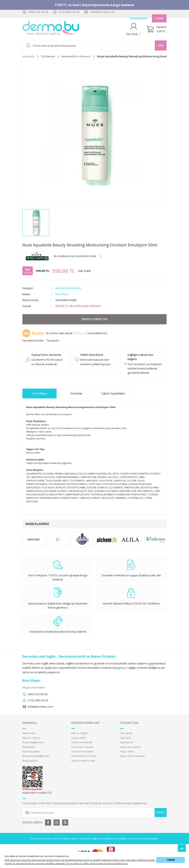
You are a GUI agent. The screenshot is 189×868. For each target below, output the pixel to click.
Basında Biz (29, 747)
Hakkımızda (29, 733)
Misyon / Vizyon (31, 738)
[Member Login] (134, 29)
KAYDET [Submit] (161, 812)
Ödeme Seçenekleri (82, 751)
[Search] (94, 45)
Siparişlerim (127, 742)
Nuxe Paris (62, 294)
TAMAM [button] (170, 860)
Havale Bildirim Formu (84, 756)
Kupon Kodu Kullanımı (132, 756)
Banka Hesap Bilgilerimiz (36, 756)
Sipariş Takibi (79, 738)
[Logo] (51, 29)
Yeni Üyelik (126, 733)
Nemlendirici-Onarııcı (68, 288)
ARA (161, 45)
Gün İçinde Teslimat (82, 747)
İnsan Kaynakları (31, 751)
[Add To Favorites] (33, 341)
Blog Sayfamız (30, 761)
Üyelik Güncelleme (131, 747)
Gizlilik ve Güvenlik (82, 742)
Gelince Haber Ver (95, 319)
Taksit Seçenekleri (113, 393)
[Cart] (156, 29)
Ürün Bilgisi (40, 393)
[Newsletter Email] (94, 813)
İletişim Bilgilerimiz (33, 742)
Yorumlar (76, 393)
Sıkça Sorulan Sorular (83, 761)
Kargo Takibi (127, 751)
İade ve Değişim (80, 733)
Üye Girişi (125, 738)
